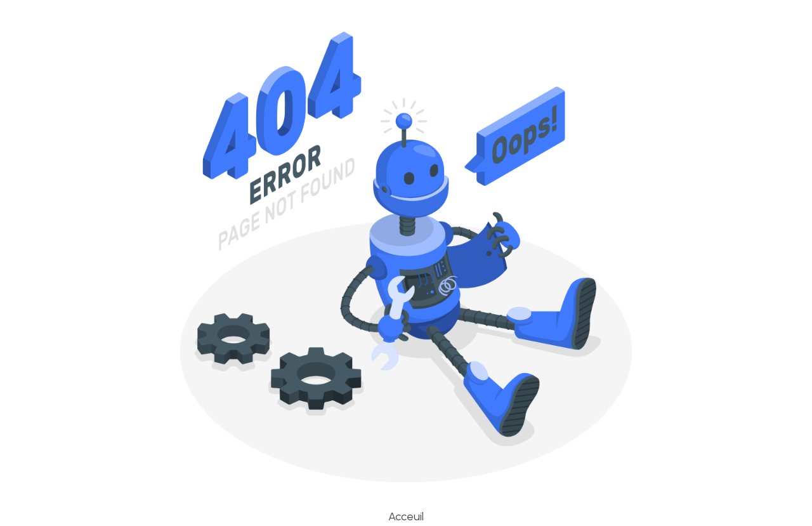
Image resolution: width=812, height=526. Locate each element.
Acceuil (406, 516)
